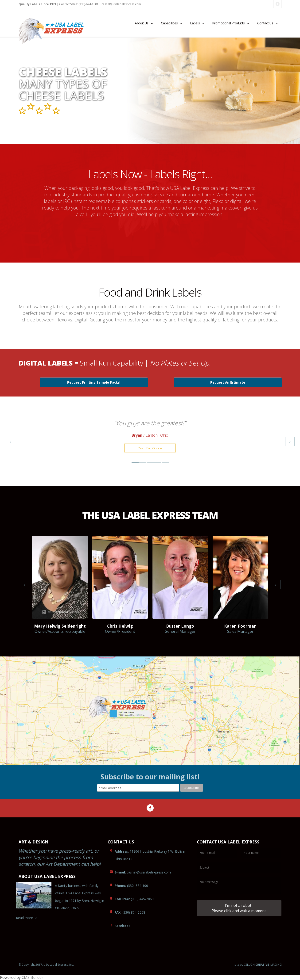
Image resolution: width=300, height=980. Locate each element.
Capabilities (169, 23)
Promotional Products (229, 23)
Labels (195, 23)
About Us (142, 23)
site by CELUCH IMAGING (258, 965)
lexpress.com (121, 4)
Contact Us (265, 23)
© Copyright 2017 (30, 965)
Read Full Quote (150, 448)
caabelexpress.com (143, 872)
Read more (25, 918)
